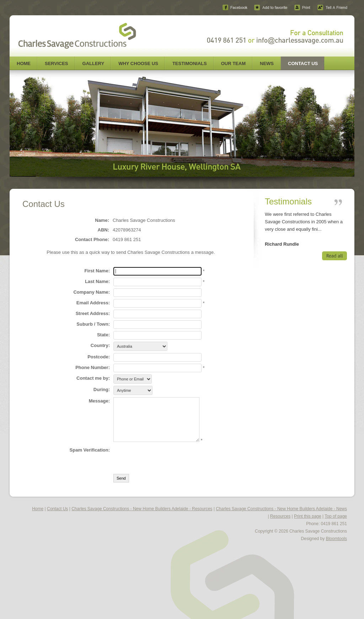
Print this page (308, 516)
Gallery (93, 63)
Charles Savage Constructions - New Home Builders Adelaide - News (281, 509)
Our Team (233, 63)
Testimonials (190, 63)
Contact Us (303, 63)
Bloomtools (336, 539)
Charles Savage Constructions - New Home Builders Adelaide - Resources (142, 509)
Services (57, 63)
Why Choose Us (138, 63)
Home (24, 63)
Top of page (336, 516)
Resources (280, 516)
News (267, 63)
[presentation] (167, 458)
